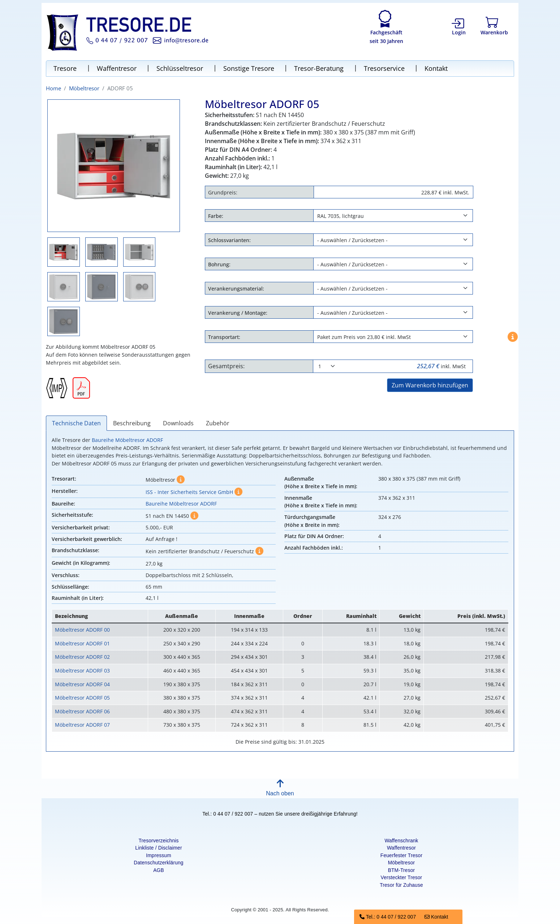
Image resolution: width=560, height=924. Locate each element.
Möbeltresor (84, 88)
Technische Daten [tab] (76, 423)
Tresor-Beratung (320, 68)
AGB (159, 870)
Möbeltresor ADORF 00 (82, 630)
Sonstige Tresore (250, 68)
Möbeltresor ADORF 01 (82, 643)
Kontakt (436, 68)
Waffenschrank (401, 841)
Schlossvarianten (229, 240)
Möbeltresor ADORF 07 (82, 725)
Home (53, 88)
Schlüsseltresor (181, 68)
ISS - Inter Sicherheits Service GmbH (189, 492)
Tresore (66, 68)
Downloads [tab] (178, 423)
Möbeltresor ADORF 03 (82, 671)
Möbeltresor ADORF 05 (82, 698)
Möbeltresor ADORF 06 (82, 711)
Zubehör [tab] (218, 423)
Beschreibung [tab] (132, 423)
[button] (280, 790)
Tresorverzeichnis (158, 841)
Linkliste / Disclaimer (158, 848)
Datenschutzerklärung (158, 863)
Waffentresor (118, 68)
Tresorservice (385, 68)
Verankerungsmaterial (235, 289)
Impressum (159, 856)
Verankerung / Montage (237, 313)
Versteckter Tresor (402, 878)
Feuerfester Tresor (401, 856)
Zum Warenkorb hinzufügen (430, 385)
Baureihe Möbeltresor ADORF (127, 440)
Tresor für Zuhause (401, 885)
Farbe (215, 216)
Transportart (223, 337)
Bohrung (219, 264)
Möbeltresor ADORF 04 (82, 684)
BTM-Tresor (402, 870)
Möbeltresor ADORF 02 (82, 657)
